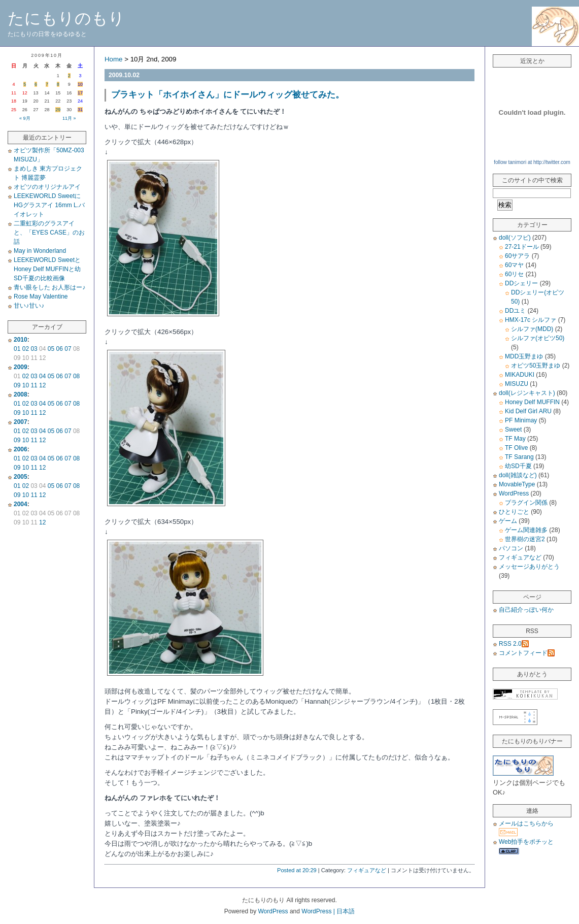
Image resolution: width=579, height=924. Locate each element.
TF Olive (516, 448)
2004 (21, 504)
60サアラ (517, 256)
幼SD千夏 (518, 466)
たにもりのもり (66, 18)
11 (34, 385)
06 (60, 349)
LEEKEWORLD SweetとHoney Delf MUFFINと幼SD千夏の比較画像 (47, 269)
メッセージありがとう (529, 567)
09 (17, 385)
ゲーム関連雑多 (526, 530)
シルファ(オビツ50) (538, 338)
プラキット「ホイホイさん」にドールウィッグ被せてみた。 (228, 95)
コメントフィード (527, 653)
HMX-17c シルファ (531, 320)
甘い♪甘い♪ (29, 306)
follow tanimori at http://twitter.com (532, 162)
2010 (21, 340)
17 (80, 93)
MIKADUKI (520, 375)
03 (34, 349)
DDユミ (515, 311)
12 (42, 385)
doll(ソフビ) (515, 238)
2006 (21, 449)
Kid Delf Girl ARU (528, 411)
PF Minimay (521, 420)
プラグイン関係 (526, 503)
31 (80, 110)
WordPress (514, 493)
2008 (21, 394)
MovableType (517, 484)
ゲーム (508, 521)
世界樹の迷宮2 (525, 539)
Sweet (513, 430)
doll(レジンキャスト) (527, 393)
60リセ (514, 274)
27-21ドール (522, 247)
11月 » (69, 118)
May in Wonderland (40, 251)
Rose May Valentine (41, 296)
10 (80, 84)
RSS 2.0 (514, 644)
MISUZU (517, 384)
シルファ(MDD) (532, 329)
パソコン (511, 548)
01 (17, 349)
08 (76, 376)
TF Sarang (519, 457)
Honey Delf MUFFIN (532, 402)
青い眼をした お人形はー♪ (49, 287)
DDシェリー (521, 283)
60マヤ (514, 265)
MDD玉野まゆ (524, 356)
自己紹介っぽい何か (526, 610)
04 (42, 376)
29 (58, 110)
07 (68, 349)
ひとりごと (514, 512)
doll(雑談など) (518, 475)
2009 (21, 367)
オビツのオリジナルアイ (47, 187)
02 (26, 349)
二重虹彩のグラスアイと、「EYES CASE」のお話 (49, 233)
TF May (515, 439)
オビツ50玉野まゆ (536, 366)
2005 (21, 477)
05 (51, 349)
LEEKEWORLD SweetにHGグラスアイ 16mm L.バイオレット (49, 205)
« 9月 (25, 118)
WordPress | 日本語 (328, 911)
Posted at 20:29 (297, 870)
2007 (21, 422)
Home (114, 59)
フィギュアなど (367, 870)
